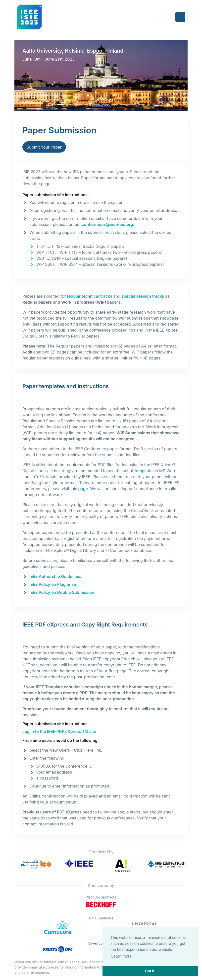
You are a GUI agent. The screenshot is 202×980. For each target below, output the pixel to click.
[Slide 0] (61, 104)
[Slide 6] (114, 104)
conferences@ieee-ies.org (107, 224)
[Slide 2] (79, 104)
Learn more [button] (121, 956)
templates (144, 471)
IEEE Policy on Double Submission (62, 592)
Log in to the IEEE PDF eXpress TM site (59, 731)
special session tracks (143, 296)
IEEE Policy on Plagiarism (53, 584)
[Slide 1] (70, 104)
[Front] (29, 17)
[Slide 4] (97, 104)
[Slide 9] (141, 104)
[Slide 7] (123, 104)
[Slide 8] (132, 104)
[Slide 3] (88, 104)
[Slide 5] (105, 104)
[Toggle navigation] (180, 17)
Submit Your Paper (44, 147)
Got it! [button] (150, 971)
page (83, 489)
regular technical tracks (90, 296)
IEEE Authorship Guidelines (55, 576)
